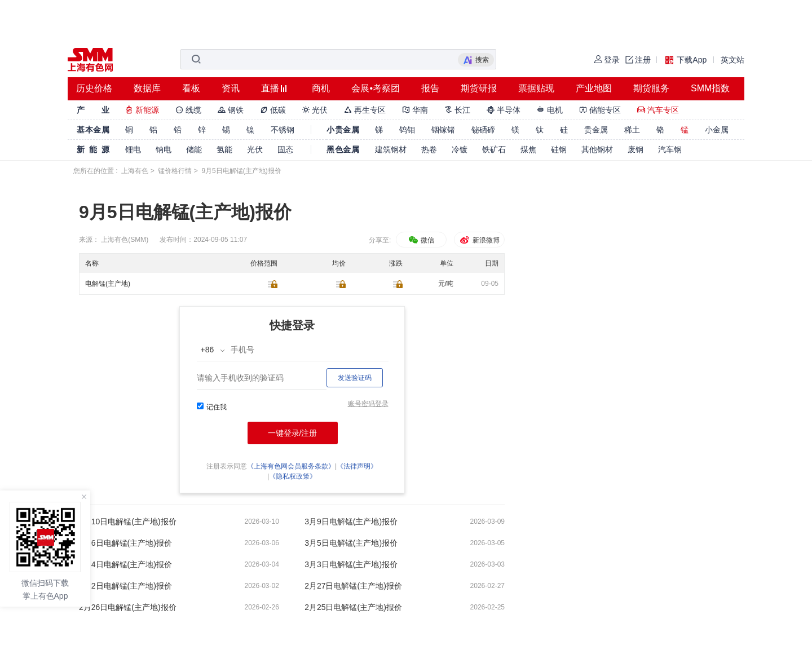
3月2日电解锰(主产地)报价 (125, 586)
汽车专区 (658, 110)
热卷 (429, 149)
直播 (270, 88)
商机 (321, 88)
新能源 (142, 110)
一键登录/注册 (293, 433)
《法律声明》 (357, 466)
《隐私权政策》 (293, 476)
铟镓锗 (443, 130)
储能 (194, 149)
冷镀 (460, 149)
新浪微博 (479, 240)
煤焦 (528, 149)
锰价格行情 (175, 171)
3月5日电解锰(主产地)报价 (351, 543)
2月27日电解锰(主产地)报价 (353, 586)
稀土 (632, 130)
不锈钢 (283, 130)
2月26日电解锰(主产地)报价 (128, 607)
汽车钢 (670, 149)
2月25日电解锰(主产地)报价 (353, 607)
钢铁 (231, 110)
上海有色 (135, 171)
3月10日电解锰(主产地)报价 (128, 521)
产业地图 (594, 88)
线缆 (188, 110)
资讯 (231, 88)
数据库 (147, 88)
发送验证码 (355, 378)
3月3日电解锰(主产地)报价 (351, 564)
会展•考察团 (376, 88)
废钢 (636, 149)
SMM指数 (710, 88)
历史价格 (94, 88)
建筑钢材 (391, 149)
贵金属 (596, 130)
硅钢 (559, 149)
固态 (285, 149)
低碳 (273, 110)
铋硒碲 (483, 130)
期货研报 (479, 88)
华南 (415, 110)
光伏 (315, 110)
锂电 (133, 149)
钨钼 (407, 130)
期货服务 (651, 88)
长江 (457, 110)
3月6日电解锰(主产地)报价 (125, 543)
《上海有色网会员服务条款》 (291, 466)
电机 (550, 110)
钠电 (164, 149)
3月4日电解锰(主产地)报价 (125, 564)
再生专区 (365, 110)
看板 (191, 88)
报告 (430, 88)
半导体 (504, 110)
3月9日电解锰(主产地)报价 (351, 521)
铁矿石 (494, 149)
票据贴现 (536, 88)
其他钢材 (597, 149)
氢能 (224, 149)
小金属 (717, 130)
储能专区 (600, 110)
